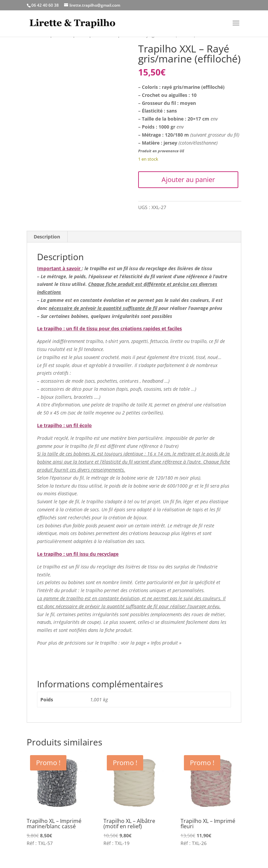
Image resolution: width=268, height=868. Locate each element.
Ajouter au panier (188, 180)
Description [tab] (47, 237)
